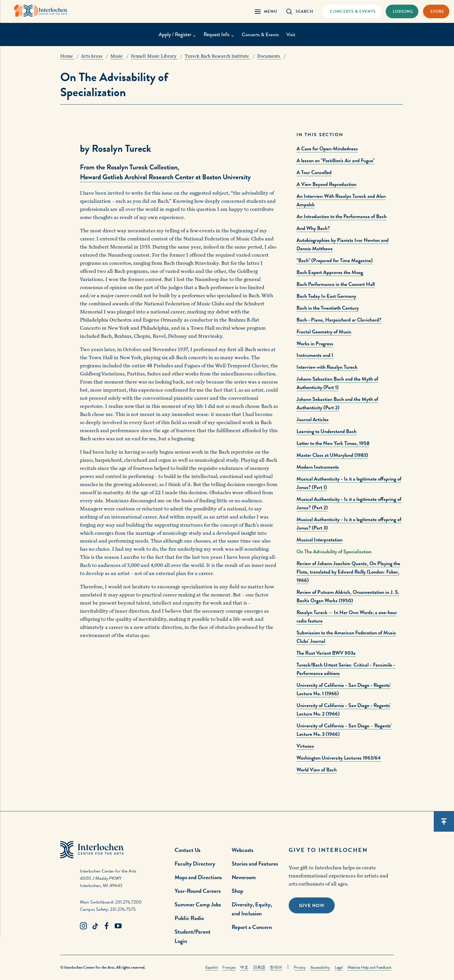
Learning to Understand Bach (326, 431)
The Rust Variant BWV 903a (326, 653)
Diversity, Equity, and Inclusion (252, 909)
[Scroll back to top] (444, 822)
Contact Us (187, 850)
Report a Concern (252, 927)
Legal (339, 967)
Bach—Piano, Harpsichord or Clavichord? (339, 320)
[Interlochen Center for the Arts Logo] (43, 11)
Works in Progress (315, 343)
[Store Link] (436, 11)
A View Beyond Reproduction (326, 184)
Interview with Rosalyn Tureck (327, 367)
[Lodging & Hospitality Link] (402, 11)
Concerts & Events (260, 35)
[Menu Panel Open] (266, 11)
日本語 (259, 967)
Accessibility (320, 967)
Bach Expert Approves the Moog (330, 272)
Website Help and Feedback (369, 967)
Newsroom (244, 877)
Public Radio (189, 918)
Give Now (312, 906)
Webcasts (242, 850)
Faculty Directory (195, 864)
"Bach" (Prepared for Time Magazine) (335, 260)
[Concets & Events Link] (352, 11)
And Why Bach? (313, 228)
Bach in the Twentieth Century (328, 308)
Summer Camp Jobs (198, 904)
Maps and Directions (198, 877)
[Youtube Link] (118, 926)
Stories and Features (255, 864)
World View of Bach (317, 770)
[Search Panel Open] (300, 11)
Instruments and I (315, 355)
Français (229, 967)
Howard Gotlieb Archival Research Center (137, 177)
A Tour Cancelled (314, 172)
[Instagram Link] (83, 926)
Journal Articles (313, 419)
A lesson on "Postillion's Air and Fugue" (336, 160)
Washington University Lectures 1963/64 (339, 758)
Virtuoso (305, 746)
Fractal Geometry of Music (324, 332)
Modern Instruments (318, 467)
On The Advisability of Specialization (334, 551)
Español (212, 967)
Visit (292, 35)
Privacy (300, 967)
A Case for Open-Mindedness (327, 148)
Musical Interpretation (320, 540)
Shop (237, 891)
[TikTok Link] (95, 926)
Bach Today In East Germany (326, 296)
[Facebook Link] (107, 926)
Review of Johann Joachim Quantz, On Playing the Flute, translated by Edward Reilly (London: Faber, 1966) (348, 572)
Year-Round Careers (198, 891)
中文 (244, 967)
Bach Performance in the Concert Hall (336, 284)
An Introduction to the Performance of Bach (342, 216)
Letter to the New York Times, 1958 (333, 443)
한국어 (276, 967)
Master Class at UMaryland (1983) (332, 455)
